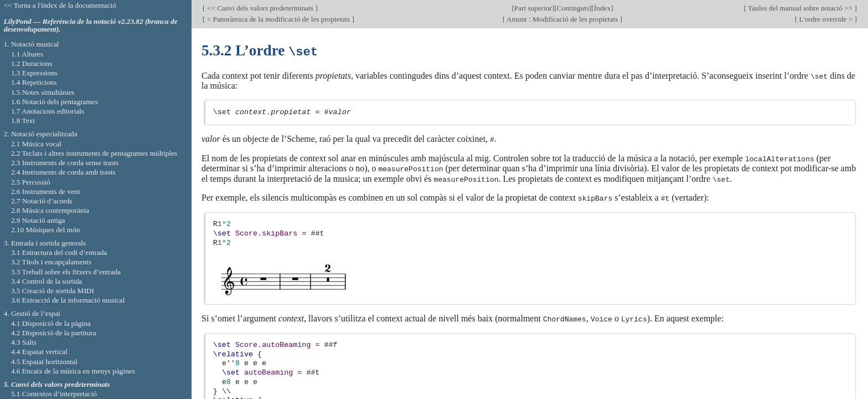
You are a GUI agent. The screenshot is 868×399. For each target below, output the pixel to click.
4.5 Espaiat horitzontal (44, 362)
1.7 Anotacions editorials (48, 111)
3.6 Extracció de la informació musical (68, 300)
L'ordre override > (826, 19)
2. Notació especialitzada (41, 134)
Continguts (573, 8)
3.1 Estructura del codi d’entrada (59, 252)
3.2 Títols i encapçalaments (51, 262)
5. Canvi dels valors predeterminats (57, 384)
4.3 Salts (24, 342)
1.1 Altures (27, 54)
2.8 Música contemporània (50, 210)
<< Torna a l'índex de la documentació (60, 5)
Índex (602, 8)
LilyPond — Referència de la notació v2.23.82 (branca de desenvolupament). (91, 25)
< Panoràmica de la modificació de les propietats (278, 19)
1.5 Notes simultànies (43, 92)
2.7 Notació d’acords (42, 201)
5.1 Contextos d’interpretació (54, 394)
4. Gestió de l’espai (32, 313)
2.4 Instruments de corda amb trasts (63, 172)
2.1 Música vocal (36, 144)
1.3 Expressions (34, 73)
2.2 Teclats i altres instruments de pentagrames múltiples (94, 153)
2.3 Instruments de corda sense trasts (65, 163)
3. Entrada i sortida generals (45, 243)
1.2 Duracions (32, 63)
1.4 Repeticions (34, 82)
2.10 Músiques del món (46, 230)
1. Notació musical (32, 44)
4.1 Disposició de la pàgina (51, 323)
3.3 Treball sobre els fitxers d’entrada (66, 272)
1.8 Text (23, 121)
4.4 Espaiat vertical (39, 352)
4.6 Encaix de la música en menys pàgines (73, 371)
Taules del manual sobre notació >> (800, 8)
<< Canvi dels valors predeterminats (260, 8)
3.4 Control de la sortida (47, 281)
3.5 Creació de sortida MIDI (53, 291)
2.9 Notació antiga (38, 220)
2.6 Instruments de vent (46, 191)
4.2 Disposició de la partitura (54, 333)
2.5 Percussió (31, 182)
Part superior (533, 8)
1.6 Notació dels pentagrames (55, 102)
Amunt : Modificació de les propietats (562, 19)
